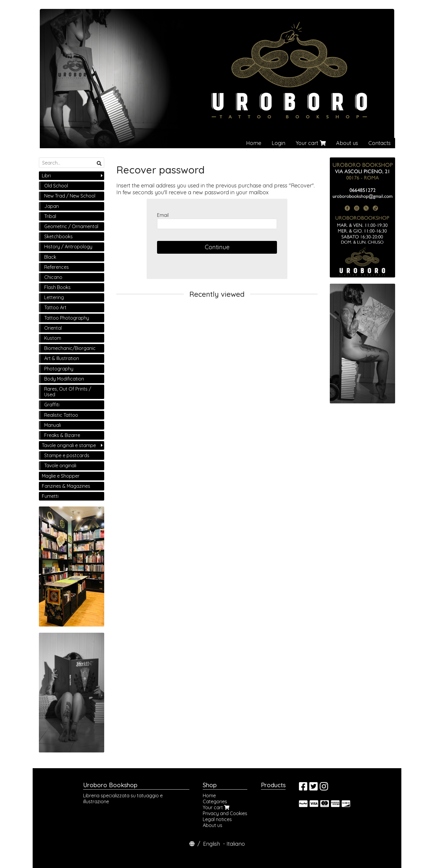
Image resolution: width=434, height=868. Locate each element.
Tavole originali (60, 465)
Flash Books (57, 287)
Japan (52, 206)
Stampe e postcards (67, 455)
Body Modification (64, 379)
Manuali (53, 425)
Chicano (53, 277)
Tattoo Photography (67, 318)
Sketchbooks (58, 236)
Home (254, 143)
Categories (215, 801)
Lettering (54, 297)
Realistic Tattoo (61, 415)
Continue (217, 247)
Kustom (53, 338)
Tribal (50, 216)
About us (347, 143)
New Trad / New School (70, 196)
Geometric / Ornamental (71, 226)
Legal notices (217, 819)
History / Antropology (68, 247)
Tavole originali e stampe (69, 445)
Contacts (380, 143)
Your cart (311, 143)
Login (278, 143)
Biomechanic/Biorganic (70, 348)
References (57, 267)
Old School (56, 186)
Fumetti (50, 496)
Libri (46, 176)
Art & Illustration (62, 358)
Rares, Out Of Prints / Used (68, 392)
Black (50, 257)
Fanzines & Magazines (66, 486)
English (212, 844)
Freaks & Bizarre (62, 435)
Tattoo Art (55, 307)
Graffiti (52, 405)
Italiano (236, 844)
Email (163, 215)
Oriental (53, 328)
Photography (59, 369)
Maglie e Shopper (61, 476)
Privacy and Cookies (225, 813)
